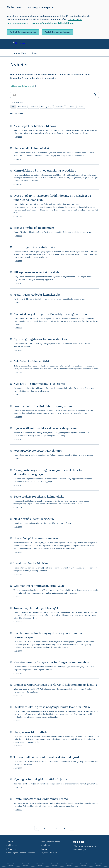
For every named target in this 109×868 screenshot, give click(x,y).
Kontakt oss (45, 845)
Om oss (10, 841)
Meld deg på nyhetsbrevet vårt (22, 86)
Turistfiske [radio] (71, 107)
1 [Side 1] (44, 828)
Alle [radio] (13, 107)
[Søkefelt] (55, 95)
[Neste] (72, 828)
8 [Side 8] (56, 828)
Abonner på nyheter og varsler (85, 846)
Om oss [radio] (81, 107)
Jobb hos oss (12, 845)
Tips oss (44, 849)
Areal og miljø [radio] (46, 107)
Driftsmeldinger (80, 850)
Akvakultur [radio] (34, 107)
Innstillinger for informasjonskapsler (21, 853)
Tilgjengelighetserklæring (51, 841)
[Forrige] (37, 828)
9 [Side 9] (64, 828)
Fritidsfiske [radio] (59, 107)
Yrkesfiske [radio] (22, 107)
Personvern (12, 849)
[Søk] (95, 95)
